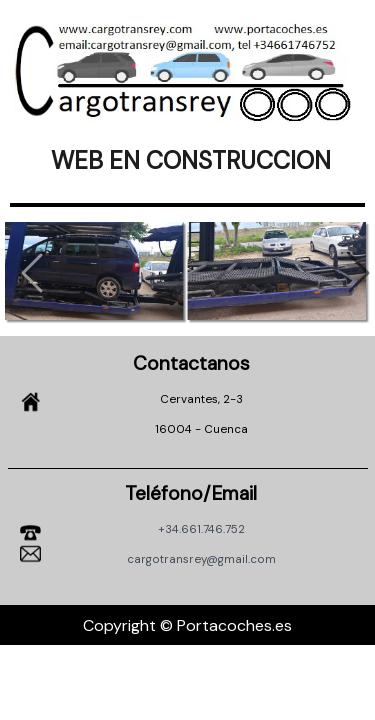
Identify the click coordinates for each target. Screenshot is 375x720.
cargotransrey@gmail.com (201, 559)
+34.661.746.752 (201, 529)
